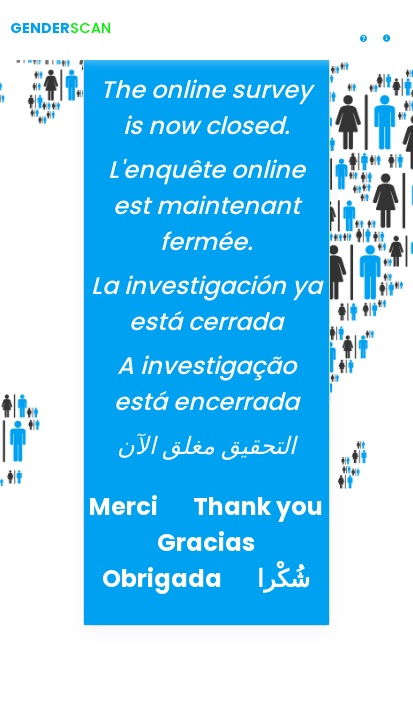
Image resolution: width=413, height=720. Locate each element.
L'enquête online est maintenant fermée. (206, 205)
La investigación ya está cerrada (206, 303)
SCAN (90, 28)
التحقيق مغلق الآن (206, 445)
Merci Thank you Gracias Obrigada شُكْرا (206, 542)
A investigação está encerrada (206, 383)
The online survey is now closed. (206, 107)
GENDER (40, 28)
